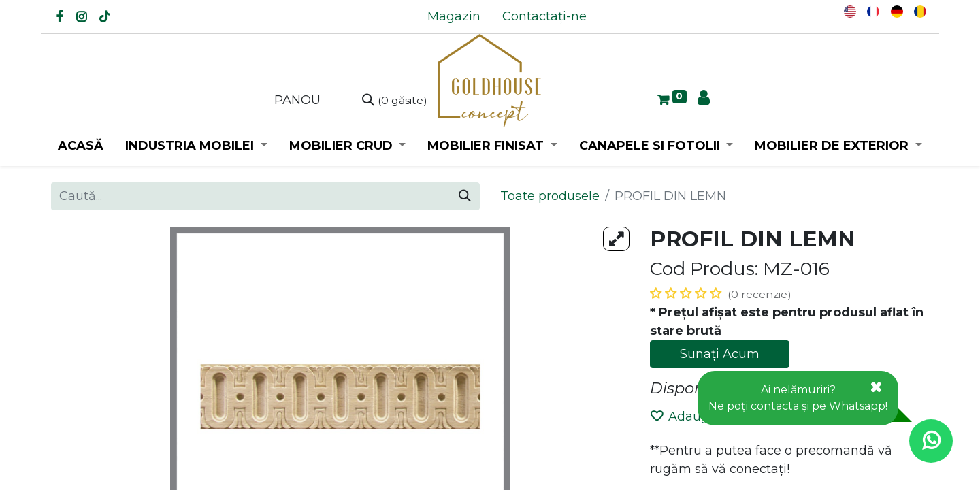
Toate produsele (550, 196)
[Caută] (395, 101)
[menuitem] (454, 17)
